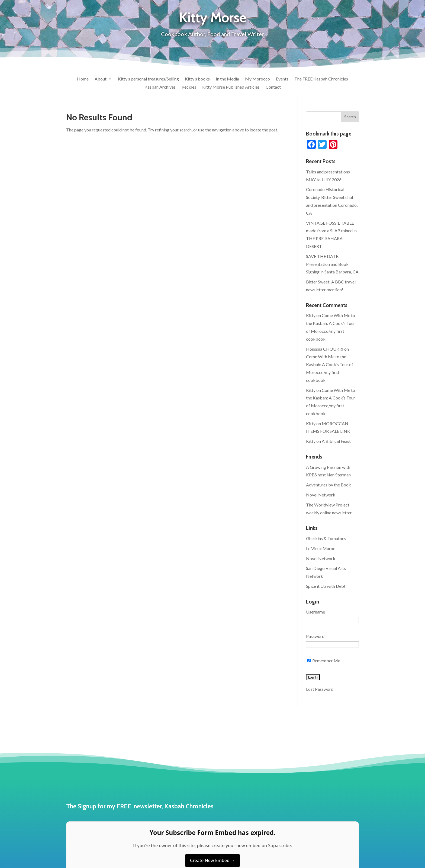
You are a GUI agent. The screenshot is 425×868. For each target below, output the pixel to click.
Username (315, 612)
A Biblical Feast (336, 441)
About (101, 79)
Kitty (311, 315)
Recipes (189, 87)
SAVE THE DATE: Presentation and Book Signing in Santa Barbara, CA (332, 264)
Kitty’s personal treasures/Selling (148, 79)
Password (315, 636)
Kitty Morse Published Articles (231, 87)
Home (83, 79)
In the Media (227, 79)
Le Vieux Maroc (321, 548)
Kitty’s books (197, 79)
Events (282, 79)
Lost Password (320, 689)
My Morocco (257, 79)
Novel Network (321, 495)
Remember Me (324, 661)
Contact (273, 87)
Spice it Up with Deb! (326, 586)
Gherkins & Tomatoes (326, 538)
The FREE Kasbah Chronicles (321, 79)
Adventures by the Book (329, 485)
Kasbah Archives (160, 87)
